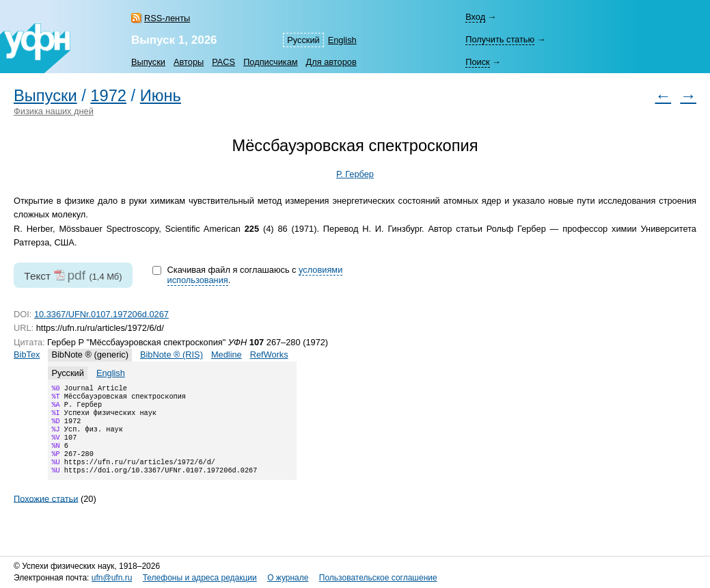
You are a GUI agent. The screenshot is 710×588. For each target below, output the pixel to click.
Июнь (161, 96)
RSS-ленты (167, 18)
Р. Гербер (355, 174)
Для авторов (331, 62)
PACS (223, 62)
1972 (108, 96)
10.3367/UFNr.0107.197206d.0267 (101, 314)
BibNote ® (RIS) (172, 355)
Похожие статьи (46, 513)
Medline (227, 355)
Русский (303, 40)
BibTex (27, 355)
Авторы (189, 62)
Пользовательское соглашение (378, 578)
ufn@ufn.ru (112, 578)
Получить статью (500, 39)
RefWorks (269, 355)
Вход (475, 17)
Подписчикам (270, 62)
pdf (76, 275)
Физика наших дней (54, 111)
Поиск (477, 62)
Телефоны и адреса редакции (200, 578)
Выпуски (148, 62)
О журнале (288, 578)
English (342, 40)
